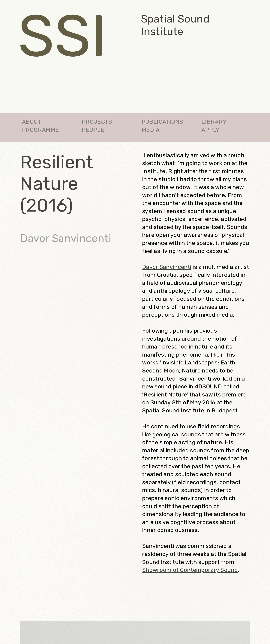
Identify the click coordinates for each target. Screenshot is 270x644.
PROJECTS (97, 122)
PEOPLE (93, 130)
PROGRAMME (40, 130)
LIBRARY (214, 122)
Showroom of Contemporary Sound (190, 570)
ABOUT (32, 122)
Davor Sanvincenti (167, 267)
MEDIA (151, 130)
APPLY (210, 130)
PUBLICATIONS (162, 122)
